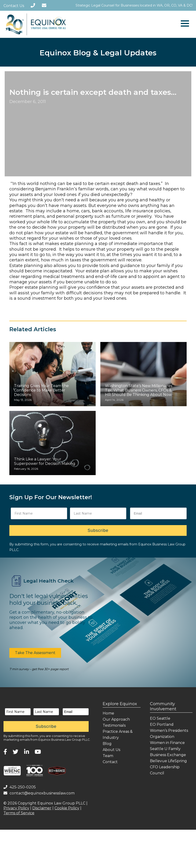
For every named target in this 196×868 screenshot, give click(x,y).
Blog (107, 744)
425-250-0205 (20, 787)
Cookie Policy (67, 808)
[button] (35, 653)
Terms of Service (19, 813)
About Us (111, 750)
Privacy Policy (16, 808)
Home (108, 713)
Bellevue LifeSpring (168, 761)
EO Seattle (160, 718)
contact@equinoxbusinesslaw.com (39, 793)
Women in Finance (167, 743)
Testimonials (114, 725)
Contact (110, 762)
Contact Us (14, 6)
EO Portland (162, 724)
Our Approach (116, 719)
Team (108, 756)
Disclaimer (42, 808)
